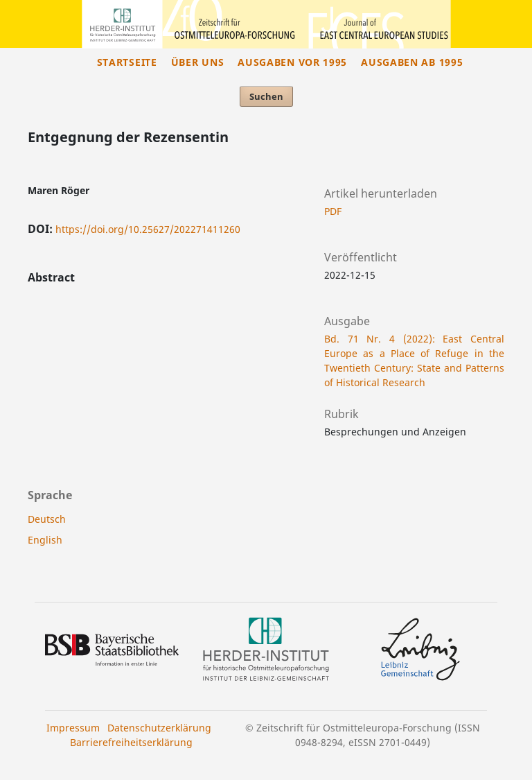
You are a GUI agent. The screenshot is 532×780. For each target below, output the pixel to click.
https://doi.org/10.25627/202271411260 (148, 229)
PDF (333, 211)
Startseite (127, 62)
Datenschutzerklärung (159, 728)
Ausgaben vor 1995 (292, 62)
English (45, 540)
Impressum (73, 728)
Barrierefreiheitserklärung (131, 742)
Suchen (266, 96)
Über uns (198, 62)
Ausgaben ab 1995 (412, 62)
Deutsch (47, 519)
